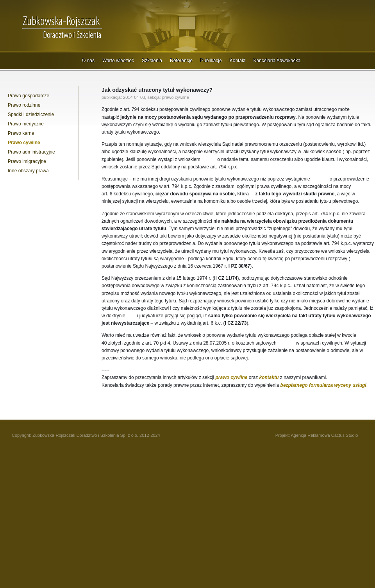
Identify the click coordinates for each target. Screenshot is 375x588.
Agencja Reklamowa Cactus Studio (324, 435)
